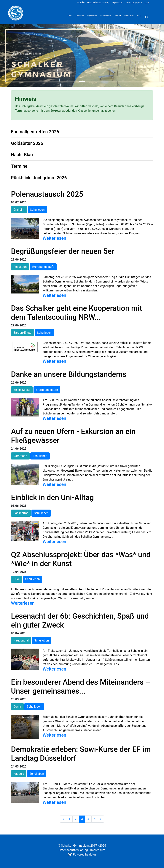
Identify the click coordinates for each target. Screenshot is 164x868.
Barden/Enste (22, 333)
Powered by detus (82, 855)
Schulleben (37, 210)
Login (147, 3)
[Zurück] (63, 819)
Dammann (20, 456)
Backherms (21, 513)
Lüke (17, 579)
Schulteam (80, 16)
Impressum (117, 3)
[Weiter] (101, 819)
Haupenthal (21, 640)
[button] (12, 55)
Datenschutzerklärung (98, 3)
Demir (17, 707)
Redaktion (20, 267)
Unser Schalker (106, 16)
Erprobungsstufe (43, 267)
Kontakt (118, 16)
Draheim (19, 210)
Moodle (81, 3)
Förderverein (129, 16)
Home (70, 16)
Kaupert (19, 774)
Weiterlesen (54, 238)
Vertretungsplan (134, 3)
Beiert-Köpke (22, 390)
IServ (139, 16)
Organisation (92, 16)
